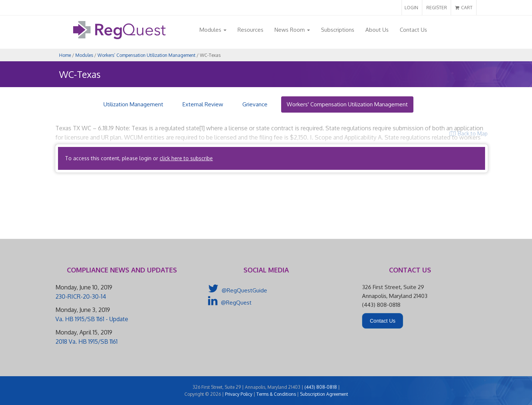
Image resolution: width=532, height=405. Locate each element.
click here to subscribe (186, 158)
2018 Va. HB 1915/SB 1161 (86, 341)
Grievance (255, 104)
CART (464, 8)
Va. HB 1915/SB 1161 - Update (92, 319)
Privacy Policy (239, 394)
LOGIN (411, 8)
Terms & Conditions (276, 394)
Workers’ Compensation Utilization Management (146, 55)
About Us (377, 30)
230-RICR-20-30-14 (81, 296)
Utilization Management (133, 104)
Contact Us (413, 30)
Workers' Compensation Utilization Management (347, 104)
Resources (250, 30)
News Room (292, 30)
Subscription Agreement (324, 394)
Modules (213, 30)
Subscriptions (338, 30)
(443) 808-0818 (321, 387)
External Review (203, 104)
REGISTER (437, 8)
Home (65, 55)
